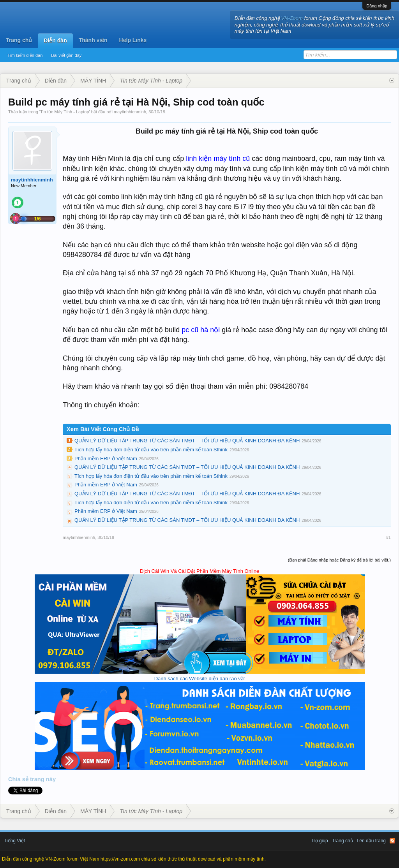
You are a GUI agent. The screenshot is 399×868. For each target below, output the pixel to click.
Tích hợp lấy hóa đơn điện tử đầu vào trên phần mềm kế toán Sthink (151, 450)
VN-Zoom (292, 18)
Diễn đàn (55, 40)
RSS (392, 841)
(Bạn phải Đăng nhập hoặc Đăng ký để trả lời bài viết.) (339, 560)
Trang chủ (19, 40)
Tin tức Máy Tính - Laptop (65, 112)
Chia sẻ (19, 779)
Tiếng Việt (14, 841)
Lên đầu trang (371, 841)
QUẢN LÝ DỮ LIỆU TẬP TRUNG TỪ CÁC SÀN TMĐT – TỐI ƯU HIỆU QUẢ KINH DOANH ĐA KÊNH (187, 441)
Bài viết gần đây (66, 55)
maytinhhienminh (130, 112)
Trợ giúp (320, 841)
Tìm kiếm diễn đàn (25, 55)
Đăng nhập (377, 6)
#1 (388, 537)
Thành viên (93, 40)
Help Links (133, 40)
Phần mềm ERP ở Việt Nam (106, 459)
